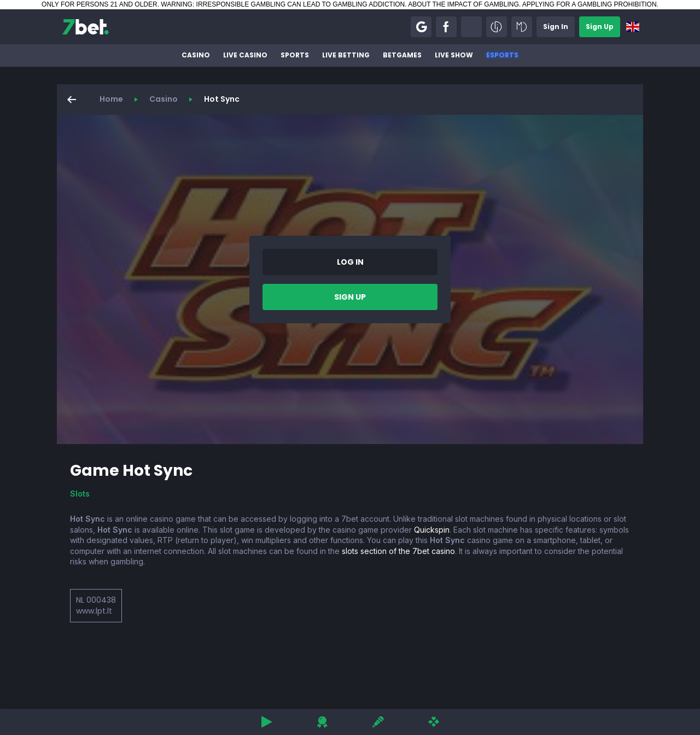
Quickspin (432, 530)
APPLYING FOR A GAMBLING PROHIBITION (590, 4)
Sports (295, 55)
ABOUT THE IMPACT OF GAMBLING (463, 4)
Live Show (454, 55)
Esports (502, 55)
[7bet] (86, 27)
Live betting (346, 55)
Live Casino (245, 55)
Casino (196, 55)
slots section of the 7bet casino (398, 551)
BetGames (402, 55)
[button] (421, 27)
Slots (80, 494)
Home (111, 99)
